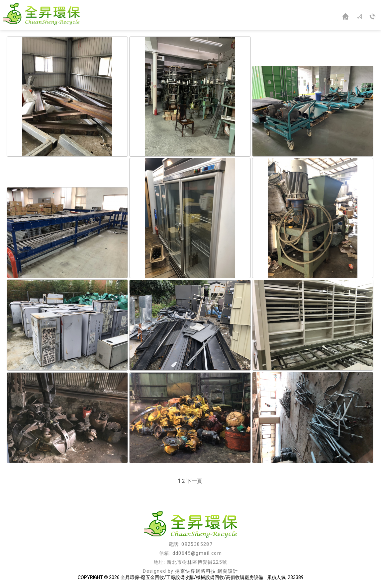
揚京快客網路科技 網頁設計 (206, 571)
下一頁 (194, 481)
